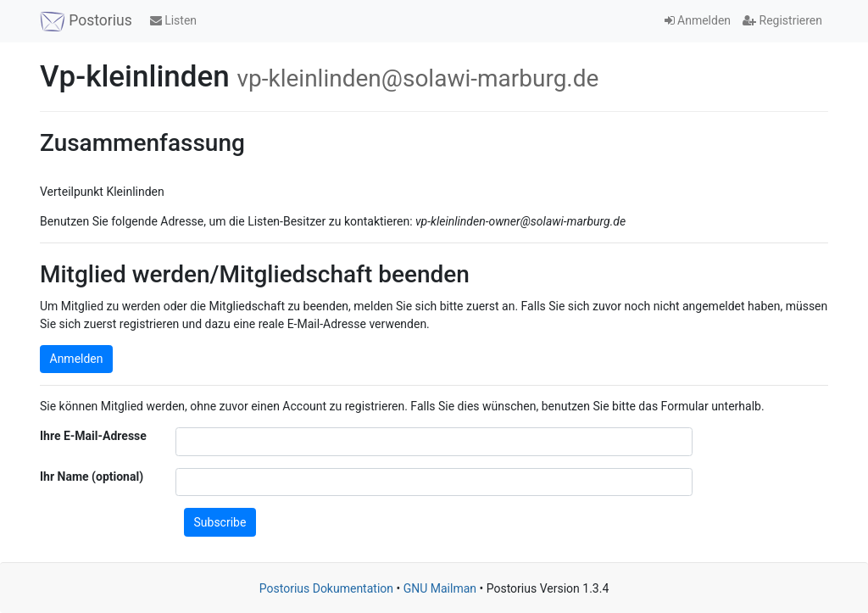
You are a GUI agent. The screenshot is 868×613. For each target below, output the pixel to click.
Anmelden (698, 20)
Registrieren (782, 20)
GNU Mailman (440, 588)
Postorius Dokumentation (326, 588)
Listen (173, 20)
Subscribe (220, 522)
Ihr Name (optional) (92, 476)
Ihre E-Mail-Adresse (93, 436)
